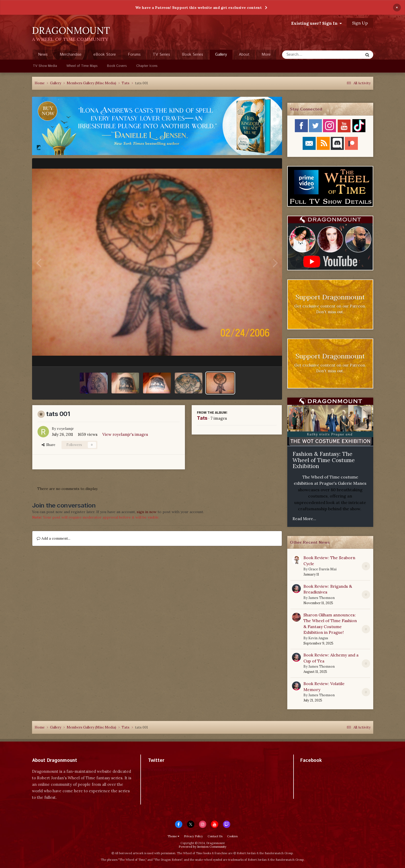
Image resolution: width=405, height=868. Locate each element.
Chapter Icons (147, 66)
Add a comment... (54, 538)
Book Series (193, 55)
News (43, 55)
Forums (134, 55)
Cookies (232, 836)
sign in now (147, 512)
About (244, 55)
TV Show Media (45, 66)
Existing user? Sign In (316, 23)
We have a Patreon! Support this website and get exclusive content (198, 8)
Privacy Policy (193, 836)
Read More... (304, 519)
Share (48, 445)
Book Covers (117, 66)
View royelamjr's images (125, 434)
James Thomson (322, 598)
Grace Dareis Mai (322, 569)
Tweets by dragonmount (171, 770)
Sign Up (360, 23)
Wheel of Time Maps (82, 66)
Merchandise (71, 55)
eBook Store (105, 55)
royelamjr (66, 429)
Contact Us (215, 836)
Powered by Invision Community (202, 847)
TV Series (161, 55)
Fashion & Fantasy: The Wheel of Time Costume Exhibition (324, 460)
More (266, 55)
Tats (202, 418)
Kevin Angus (318, 638)
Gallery (221, 56)
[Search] (309, 55)
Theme (173, 836)
